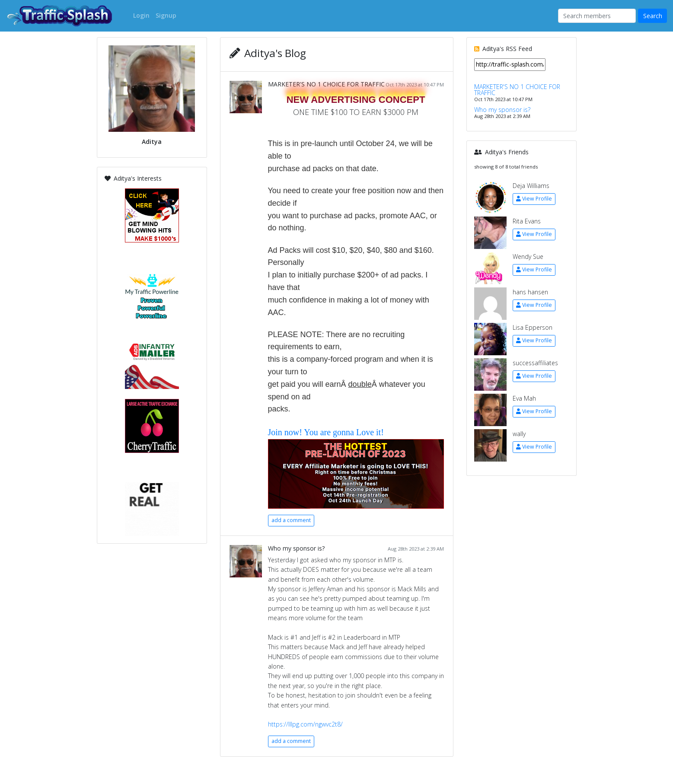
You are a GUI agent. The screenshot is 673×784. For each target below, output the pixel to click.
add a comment (291, 520)
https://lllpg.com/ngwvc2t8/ (305, 724)
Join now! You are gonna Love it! (326, 432)
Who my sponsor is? (296, 548)
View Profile (534, 199)
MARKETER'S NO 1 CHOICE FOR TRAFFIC (326, 84)
